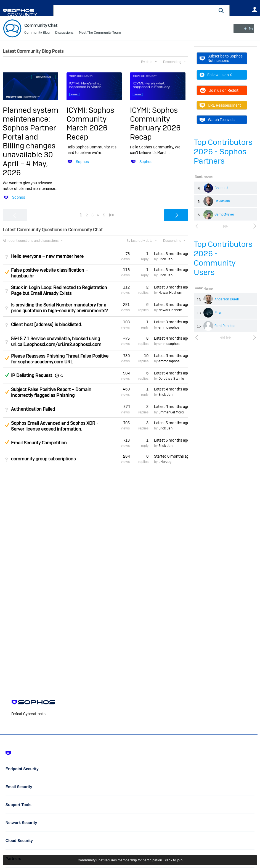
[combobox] (133, 11)
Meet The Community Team (100, 33)
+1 (61, 376)
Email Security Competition (39, 443)
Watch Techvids (217, 120)
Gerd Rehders (225, 326)
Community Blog (37, 33)
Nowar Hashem (170, 293)
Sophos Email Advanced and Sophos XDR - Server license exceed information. (55, 426)
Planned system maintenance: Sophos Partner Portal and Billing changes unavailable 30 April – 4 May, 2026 (30, 141)
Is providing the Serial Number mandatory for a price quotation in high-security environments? (59, 308)
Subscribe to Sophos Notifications (221, 58)
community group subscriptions (43, 459)
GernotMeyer (224, 214)
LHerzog (165, 462)
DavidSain (222, 201)
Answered (7, 375)
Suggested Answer (7, 272)
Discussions (64, 33)
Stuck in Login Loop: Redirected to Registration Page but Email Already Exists (59, 290)
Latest (171, 253)
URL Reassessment (220, 105)
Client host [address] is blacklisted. (47, 325)
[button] (221, 10)
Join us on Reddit (219, 90)
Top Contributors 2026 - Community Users (223, 258)
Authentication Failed (33, 409)
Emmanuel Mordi (171, 412)
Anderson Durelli (227, 299)
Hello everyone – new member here (47, 256)
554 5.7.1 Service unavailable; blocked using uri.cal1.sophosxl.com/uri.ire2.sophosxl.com (56, 342)
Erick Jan (165, 259)
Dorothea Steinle (171, 379)
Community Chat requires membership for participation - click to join (130, 860)
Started (171, 456)
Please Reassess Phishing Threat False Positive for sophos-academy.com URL (60, 359)
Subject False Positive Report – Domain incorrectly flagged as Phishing (51, 392)
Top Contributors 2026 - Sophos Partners (223, 152)
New (245, 28)
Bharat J (221, 188)
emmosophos (169, 327)
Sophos (19, 197)
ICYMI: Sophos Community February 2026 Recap (155, 123)
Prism (219, 313)
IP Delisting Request (32, 375)
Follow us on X (216, 75)
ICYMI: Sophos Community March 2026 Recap (90, 123)
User (254, 9)
